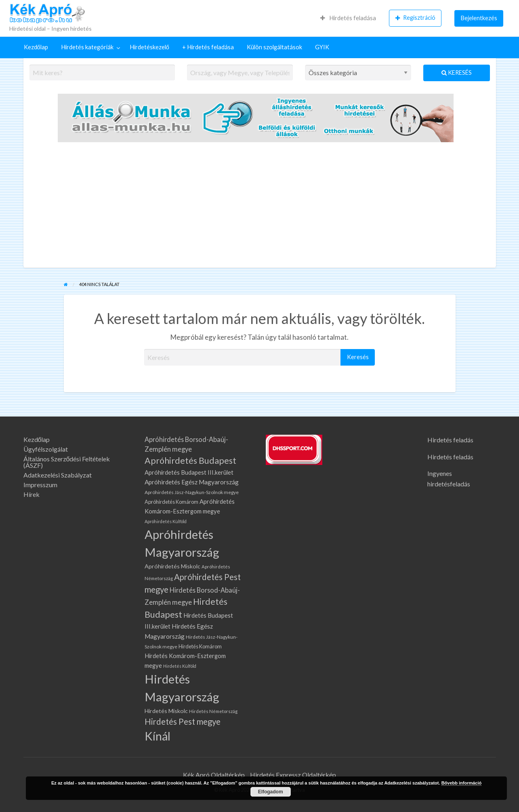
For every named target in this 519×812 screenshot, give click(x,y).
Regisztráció (415, 18)
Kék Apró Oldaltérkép (214, 775)
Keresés (457, 73)
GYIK (322, 47)
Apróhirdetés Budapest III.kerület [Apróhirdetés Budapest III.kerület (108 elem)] (189, 472)
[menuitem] (348, 18)
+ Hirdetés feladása (208, 47)
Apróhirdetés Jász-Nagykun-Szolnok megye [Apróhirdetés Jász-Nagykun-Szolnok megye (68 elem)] (192, 492)
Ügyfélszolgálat (46, 449)
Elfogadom (271, 792)
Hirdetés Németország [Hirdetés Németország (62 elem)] (213, 711)
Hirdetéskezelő (149, 47)
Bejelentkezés (479, 18)
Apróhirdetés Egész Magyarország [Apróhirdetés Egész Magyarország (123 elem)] (192, 482)
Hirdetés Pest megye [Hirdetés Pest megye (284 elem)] (183, 722)
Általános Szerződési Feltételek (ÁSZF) (67, 462)
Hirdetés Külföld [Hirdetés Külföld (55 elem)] (180, 666)
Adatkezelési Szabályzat (58, 475)
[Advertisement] (260, 207)
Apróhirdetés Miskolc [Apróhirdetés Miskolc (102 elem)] (172, 566)
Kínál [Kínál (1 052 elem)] (158, 736)
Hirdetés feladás (450, 440)
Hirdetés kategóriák (87, 47)
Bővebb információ (462, 783)
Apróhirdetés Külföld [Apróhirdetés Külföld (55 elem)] (166, 521)
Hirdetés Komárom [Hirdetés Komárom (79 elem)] (200, 646)
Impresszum (40, 485)
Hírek (32, 494)
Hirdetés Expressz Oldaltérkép (293, 775)
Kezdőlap (36, 47)
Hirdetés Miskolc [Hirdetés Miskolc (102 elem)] (166, 711)
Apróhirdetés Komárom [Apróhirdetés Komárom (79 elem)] (171, 502)
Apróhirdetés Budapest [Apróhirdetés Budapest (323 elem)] (190, 461)
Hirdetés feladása (348, 18)
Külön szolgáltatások (274, 47)
